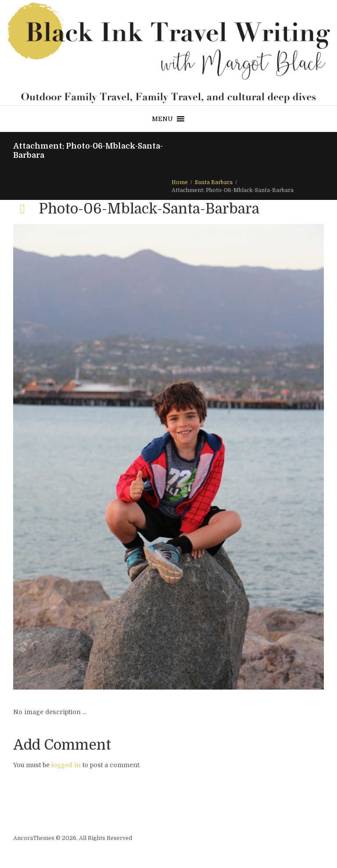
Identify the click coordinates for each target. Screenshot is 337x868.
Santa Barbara (214, 182)
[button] (162, 119)
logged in (66, 765)
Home (180, 182)
